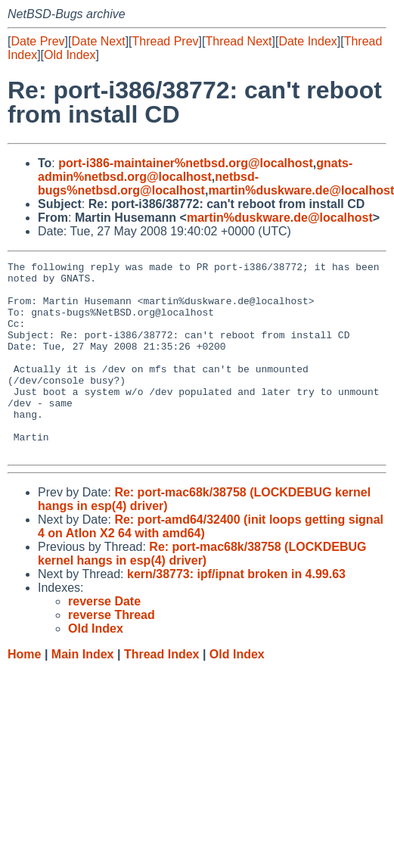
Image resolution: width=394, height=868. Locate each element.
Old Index (70, 55)
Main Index (83, 693)
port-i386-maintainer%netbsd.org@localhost (186, 163)
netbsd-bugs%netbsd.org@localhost (148, 184)
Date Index (307, 41)
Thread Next (238, 41)
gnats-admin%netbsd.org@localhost (195, 170)
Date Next (98, 41)
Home (24, 693)
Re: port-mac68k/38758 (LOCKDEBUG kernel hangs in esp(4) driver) (202, 592)
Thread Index (162, 693)
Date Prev (37, 41)
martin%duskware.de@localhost (280, 218)
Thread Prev (166, 41)
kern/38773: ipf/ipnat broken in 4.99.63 (236, 613)
